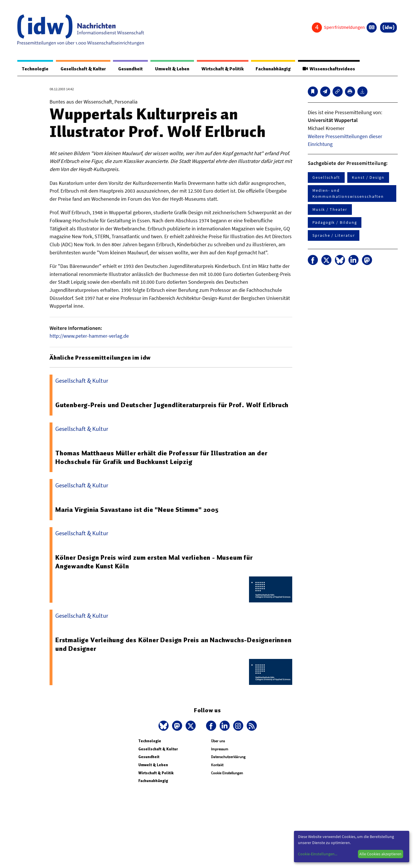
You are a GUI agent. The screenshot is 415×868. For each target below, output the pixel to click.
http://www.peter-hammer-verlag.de (89, 336)
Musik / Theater (330, 209)
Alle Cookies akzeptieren (380, 854)
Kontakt (217, 765)
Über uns (218, 741)
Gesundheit (130, 69)
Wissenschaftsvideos (329, 69)
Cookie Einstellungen (227, 773)
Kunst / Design (368, 177)
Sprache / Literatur (334, 235)
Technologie (35, 69)
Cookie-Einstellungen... (318, 854)
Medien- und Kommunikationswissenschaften (348, 193)
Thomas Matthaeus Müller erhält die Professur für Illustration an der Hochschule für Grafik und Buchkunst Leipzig (161, 457)
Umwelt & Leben (172, 69)
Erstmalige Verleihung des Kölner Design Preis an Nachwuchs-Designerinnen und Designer (173, 644)
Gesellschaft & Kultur (83, 69)
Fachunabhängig (273, 69)
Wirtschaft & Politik (223, 69)
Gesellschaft (326, 177)
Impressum (220, 749)
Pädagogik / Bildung (335, 222)
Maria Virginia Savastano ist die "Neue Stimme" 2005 (137, 510)
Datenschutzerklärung (228, 757)
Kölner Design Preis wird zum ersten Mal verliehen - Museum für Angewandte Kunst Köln (154, 562)
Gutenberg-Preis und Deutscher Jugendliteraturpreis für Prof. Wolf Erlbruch (172, 405)
